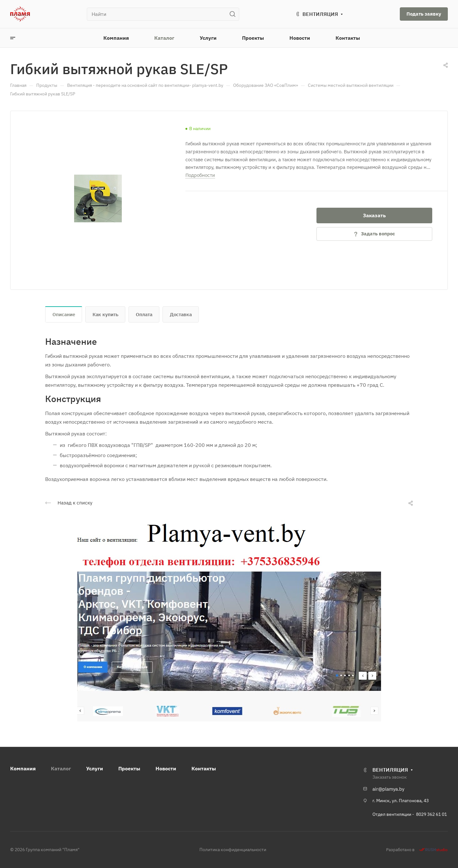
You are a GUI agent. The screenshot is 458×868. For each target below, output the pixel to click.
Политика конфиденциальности (233, 850)
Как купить (105, 314)
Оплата (144, 314)
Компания (23, 768)
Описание (64, 314)
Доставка (181, 314)
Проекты (129, 768)
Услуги (95, 768)
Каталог (61, 768)
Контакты (204, 768)
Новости (166, 768)
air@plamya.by (388, 789)
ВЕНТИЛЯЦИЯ (320, 14)
